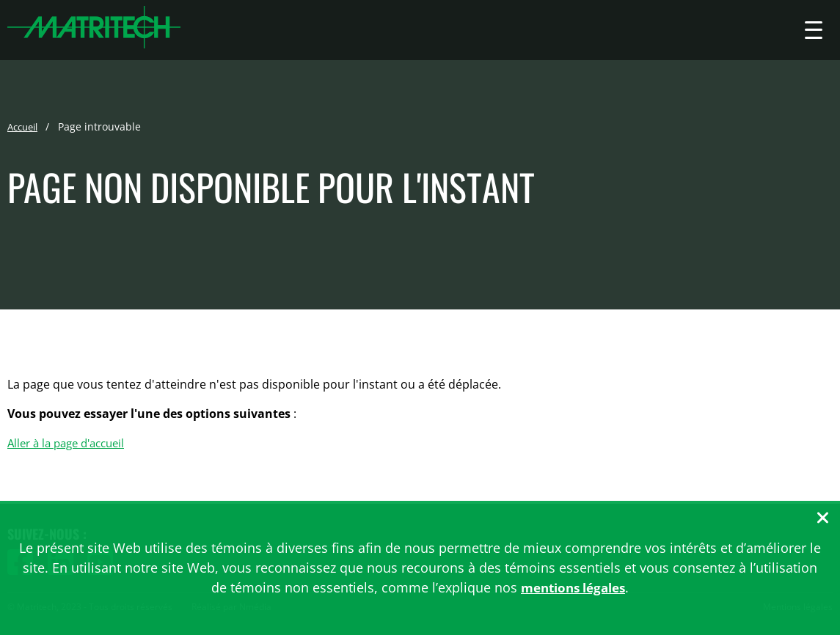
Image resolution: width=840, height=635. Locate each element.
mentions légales (573, 587)
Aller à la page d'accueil (72, 444)
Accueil (25, 127)
